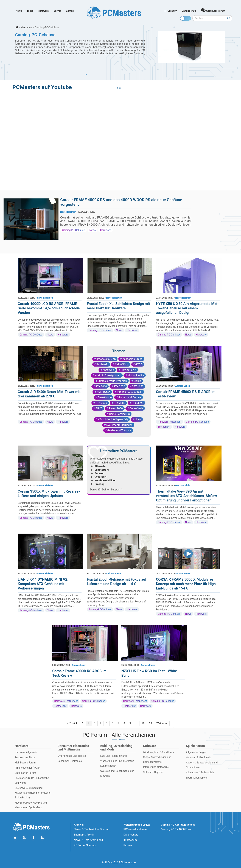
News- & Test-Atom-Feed (88, 840)
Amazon (99, 473)
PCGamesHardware (135, 829)
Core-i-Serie (136, 408)
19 (151, 723)
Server (57, 11)
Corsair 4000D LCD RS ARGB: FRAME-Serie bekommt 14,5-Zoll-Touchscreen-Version (49, 308)
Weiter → (162, 723)
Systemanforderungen (119, 425)
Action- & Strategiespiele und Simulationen (202, 765)
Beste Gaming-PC (120, 414)
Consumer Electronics (70, 761)
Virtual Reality (136, 375)
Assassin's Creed (132, 359)
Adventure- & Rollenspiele (200, 773)
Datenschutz (131, 835)
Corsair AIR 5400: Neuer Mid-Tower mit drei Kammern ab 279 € (49, 394)
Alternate (100, 466)
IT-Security (171, 11)
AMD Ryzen (103, 392)
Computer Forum (213, 10)
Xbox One (108, 370)
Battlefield (102, 364)
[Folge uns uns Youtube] (24, 838)
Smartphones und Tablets (72, 756)
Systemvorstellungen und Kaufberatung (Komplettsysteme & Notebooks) (33, 793)
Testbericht (164, 427)
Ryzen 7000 (116, 408)
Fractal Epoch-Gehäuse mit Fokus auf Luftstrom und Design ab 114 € (117, 582)
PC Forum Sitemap (85, 845)
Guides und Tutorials (120, 430)
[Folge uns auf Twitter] (15, 838)
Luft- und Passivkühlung (114, 756)
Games (70, 11)
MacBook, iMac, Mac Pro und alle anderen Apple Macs (31, 805)
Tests (30, 11)
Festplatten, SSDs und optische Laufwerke (32, 780)
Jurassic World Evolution (112, 381)
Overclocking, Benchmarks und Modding (117, 773)
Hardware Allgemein (26, 752)
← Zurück (72, 723)
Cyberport (100, 477)
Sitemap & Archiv (84, 835)
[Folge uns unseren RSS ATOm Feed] (42, 838)
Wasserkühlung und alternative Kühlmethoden (117, 763)
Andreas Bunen (183, 386)
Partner (128, 845)
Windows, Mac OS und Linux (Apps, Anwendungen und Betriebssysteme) (159, 757)
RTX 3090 (138, 403)
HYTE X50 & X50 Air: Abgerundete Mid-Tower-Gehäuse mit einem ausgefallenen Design (187, 308)
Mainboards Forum (25, 763)
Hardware (43, 11)
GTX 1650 (138, 386)
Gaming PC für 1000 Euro (176, 829)
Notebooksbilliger (105, 481)
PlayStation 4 (128, 370)
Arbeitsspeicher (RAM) (27, 768)
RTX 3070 (101, 403)
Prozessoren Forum (26, 757)
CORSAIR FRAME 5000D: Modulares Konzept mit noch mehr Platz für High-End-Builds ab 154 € (187, 584)
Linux (138, 419)
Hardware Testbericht (169, 422)
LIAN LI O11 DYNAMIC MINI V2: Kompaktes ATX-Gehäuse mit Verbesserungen (43, 584)
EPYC (99, 408)
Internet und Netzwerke (156, 767)
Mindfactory (102, 470)
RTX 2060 (101, 386)
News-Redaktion (68, 212)
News (19, 11)
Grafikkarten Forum (25, 773)
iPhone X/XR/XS (106, 359)
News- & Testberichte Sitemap (92, 829)
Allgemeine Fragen (196, 752)
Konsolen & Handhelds (198, 757)
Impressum (130, 840)
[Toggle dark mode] (186, 18)
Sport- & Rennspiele (197, 778)
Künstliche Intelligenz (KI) (113, 419)
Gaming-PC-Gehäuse (73, 230)
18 (143, 723)
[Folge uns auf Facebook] (33, 838)
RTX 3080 (119, 403)
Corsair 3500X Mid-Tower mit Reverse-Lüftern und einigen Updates (49, 494)
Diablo (137, 381)
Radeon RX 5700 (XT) (130, 392)
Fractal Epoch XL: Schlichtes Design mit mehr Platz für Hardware (118, 306)
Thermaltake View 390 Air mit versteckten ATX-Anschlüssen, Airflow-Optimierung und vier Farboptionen (187, 496)
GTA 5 (139, 364)
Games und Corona (130, 397)
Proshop (99, 484)
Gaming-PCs (189, 11)
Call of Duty (122, 364)
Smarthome (105, 397)
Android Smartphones (108, 375)
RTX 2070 (119, 386)
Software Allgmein (153, 772)
